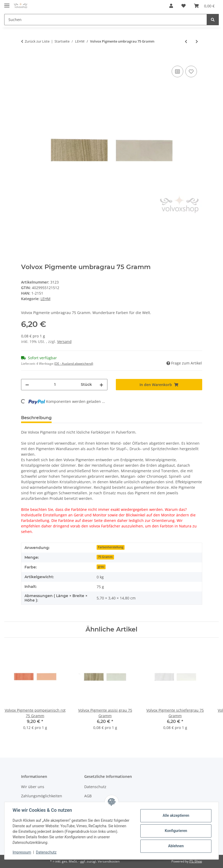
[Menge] (55, 385)
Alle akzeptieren (175, 815)
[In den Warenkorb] (25, 59)
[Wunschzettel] (184, 6)
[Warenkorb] (204, 6)
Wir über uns (33, 787)
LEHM (46, 299)
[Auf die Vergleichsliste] (177, 71)
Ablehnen (175, 846)
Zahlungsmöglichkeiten (42, 796)
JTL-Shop (196, 861)
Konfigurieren (175, 831)
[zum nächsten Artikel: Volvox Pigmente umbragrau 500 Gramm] (197, 41)
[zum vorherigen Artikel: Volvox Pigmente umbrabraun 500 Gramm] (186, 41)
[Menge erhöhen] (101, 385)
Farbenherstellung (111, 547)
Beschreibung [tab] (36, 418)
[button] (171, 6)
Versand (64, 341)
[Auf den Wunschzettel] (191, 71)
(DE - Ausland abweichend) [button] (74, 364)
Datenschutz (95, 787)
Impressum (22, 852)
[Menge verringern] (27, 385)
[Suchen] (106, 20)
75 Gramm (105, 557)
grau (101, 567)
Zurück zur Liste (37, 41)
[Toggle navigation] (7, 3)
